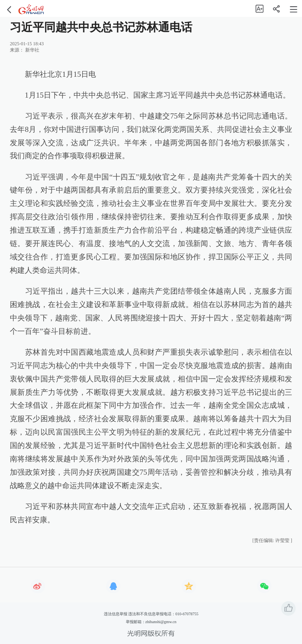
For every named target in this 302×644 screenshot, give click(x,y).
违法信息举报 (116, 614)
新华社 (32, 50)
